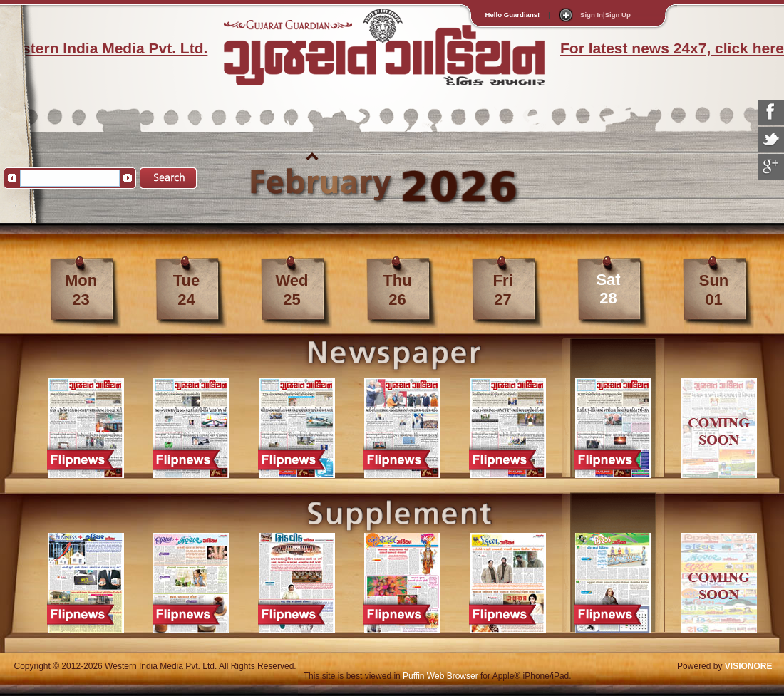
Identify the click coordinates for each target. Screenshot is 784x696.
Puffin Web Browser (440, 676)
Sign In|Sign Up (605, 15)
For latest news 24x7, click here (672, 48)
